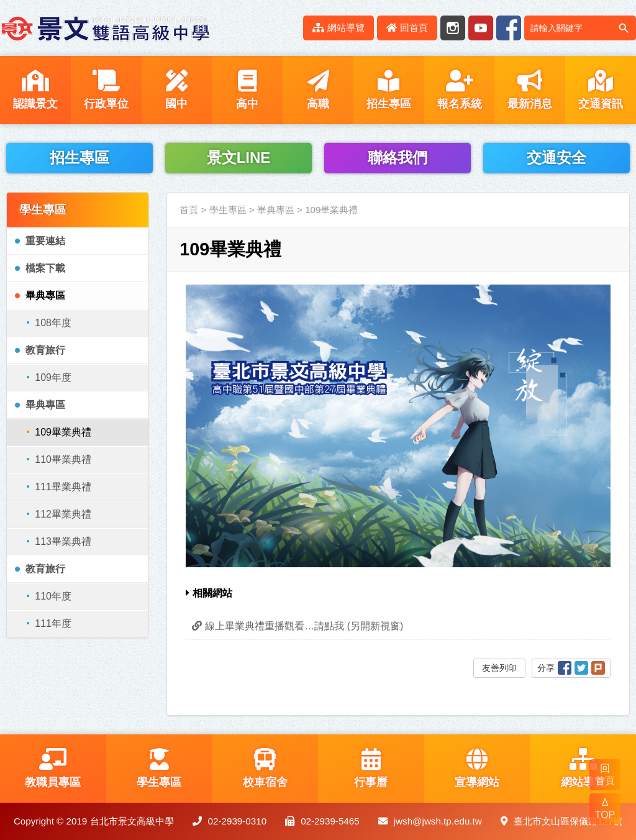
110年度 (53, 596)
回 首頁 (605, 774)
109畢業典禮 (63, 432)
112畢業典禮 (63, 514)
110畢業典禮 (63, 459)
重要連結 (45, 241)
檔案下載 (45, 268)
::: (287, 28)
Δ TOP (605, 809)
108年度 (53, 323)
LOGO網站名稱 (106, 28)
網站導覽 (338, 28)
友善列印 (499, 668)
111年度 (53, 623)
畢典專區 (45, 295)
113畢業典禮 (63, 541)
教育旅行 (45, 350)
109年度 (53, 377)
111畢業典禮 (63, 487)
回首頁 (407, 28)
